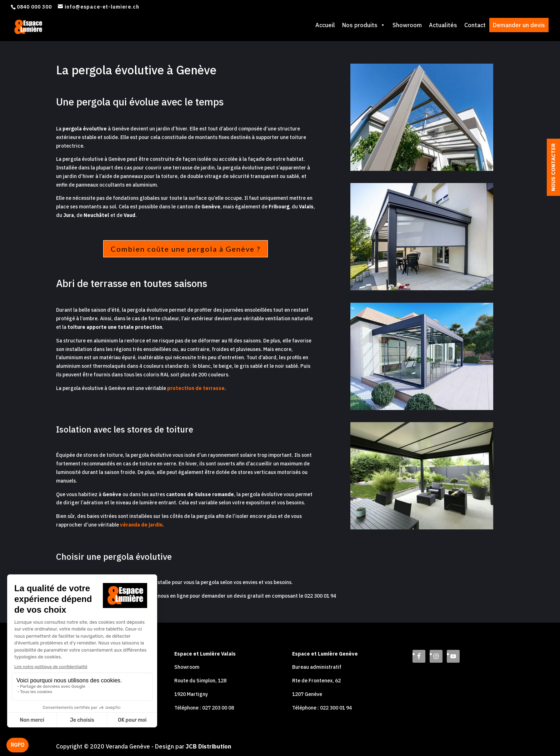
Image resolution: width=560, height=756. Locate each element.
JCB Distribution (208, 746)
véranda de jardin (141, 525)
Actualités (443, 25)
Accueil (325, 25)
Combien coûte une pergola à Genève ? (186, 249)
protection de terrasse (196, 388)
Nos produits (364, 25)
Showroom (407, 25)
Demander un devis (519, 25)
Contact (475, 25)
